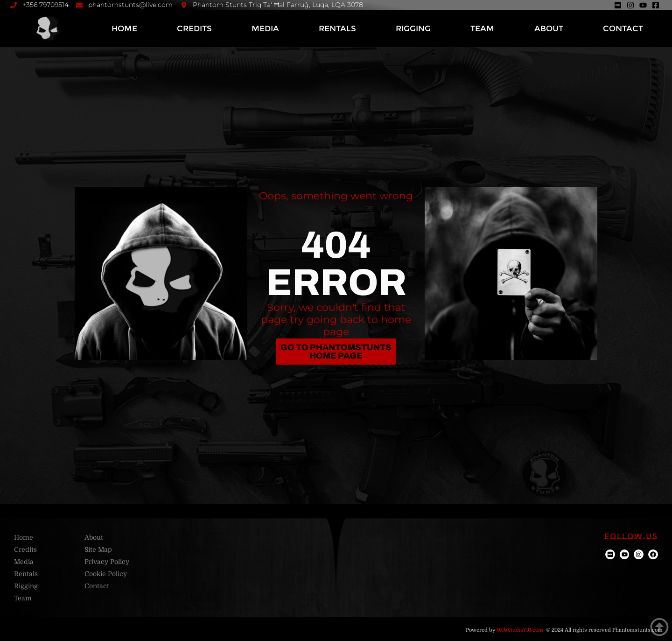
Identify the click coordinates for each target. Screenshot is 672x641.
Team (482, 28)
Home (124, 28)
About (549, 28)
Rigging (413, 28)
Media (265, 28)
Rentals (337, 28)
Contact (623, 28)
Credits (194, 28)
